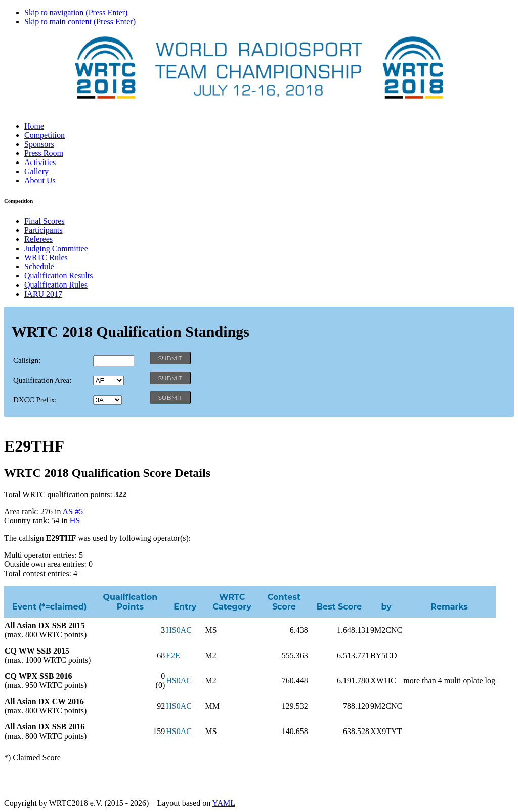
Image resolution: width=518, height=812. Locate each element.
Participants (44, 230)
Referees (38, 239)
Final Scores (45, 221)
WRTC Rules (46, 257)
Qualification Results (59, 276)
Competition (45, 135)
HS (75, 521)
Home (34, 126)
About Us (40, 180)
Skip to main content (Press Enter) (80, 22)
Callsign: (27, 360)
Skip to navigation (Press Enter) (76, 12)
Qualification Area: (42, 380)
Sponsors (39, 144)
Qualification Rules (56, 285)
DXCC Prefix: (35, 400)
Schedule (39, 267)
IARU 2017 (43, 294)
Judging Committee (56, 248)
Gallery (36, 171)
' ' (109, 380)
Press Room (44, 153)
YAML (224, 803)
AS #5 (73, 512)
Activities (40, 162)
